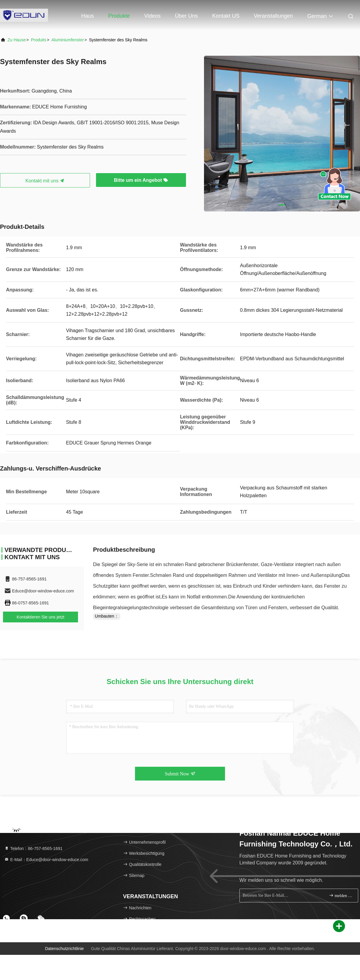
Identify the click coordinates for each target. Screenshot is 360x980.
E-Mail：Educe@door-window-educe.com (46, 860)
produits (39, 40)
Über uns (186, 16)
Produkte (119, 16)
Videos (153, 16)
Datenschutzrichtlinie (64, 949)
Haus (88, 16)
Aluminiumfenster (67, 40)
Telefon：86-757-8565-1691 (33, 849)
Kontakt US (226, 16)
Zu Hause (17, 40)
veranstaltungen (273, 16)
